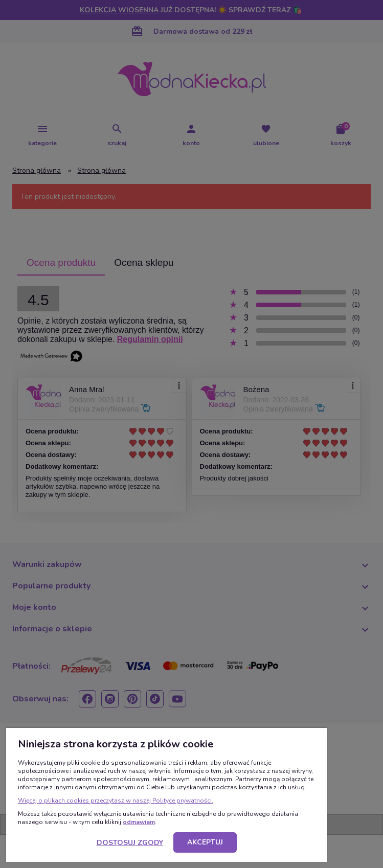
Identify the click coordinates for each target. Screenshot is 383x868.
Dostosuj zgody (130, 843)
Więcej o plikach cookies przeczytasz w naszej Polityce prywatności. (116, 801)
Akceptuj (205, 842)
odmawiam (139, 822)
